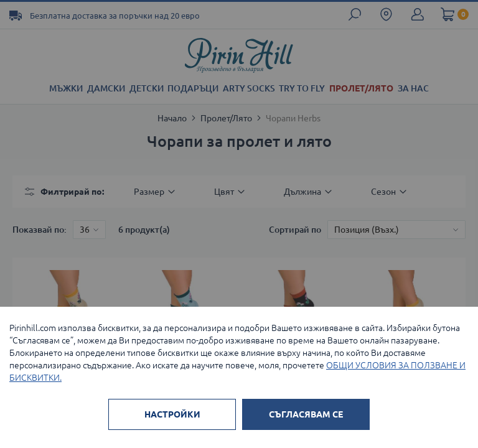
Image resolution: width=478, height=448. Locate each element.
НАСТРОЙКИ (172, 414)
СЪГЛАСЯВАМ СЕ (306, 414)
